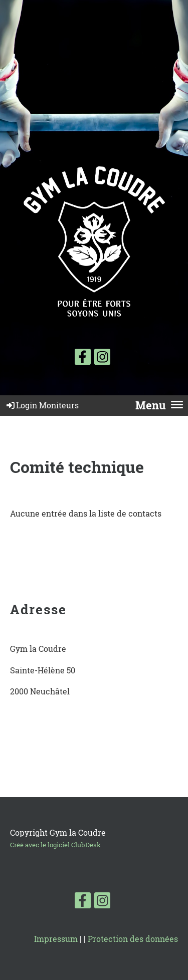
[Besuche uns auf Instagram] (102, 358)
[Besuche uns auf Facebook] (83, 358)
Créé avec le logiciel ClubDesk (55, 845)
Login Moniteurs (42, 405)
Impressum (56, 939)
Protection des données (133, 939)
